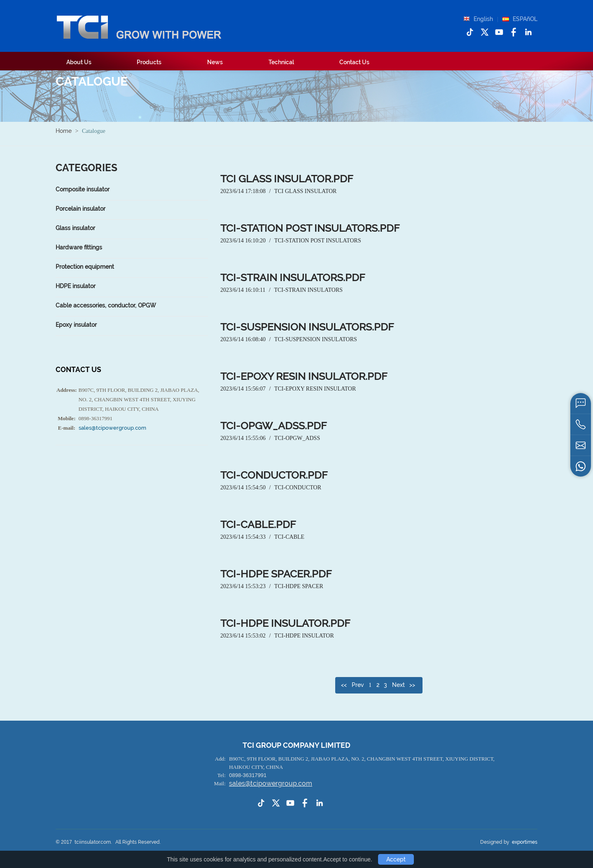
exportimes (525, 842)
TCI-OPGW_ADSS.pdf (274, 426)
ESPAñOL (525, 19)
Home (64, 131)
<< (344, 685)
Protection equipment (85, 267)
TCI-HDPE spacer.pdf (276, 574)
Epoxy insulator (76, 325)
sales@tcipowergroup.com (112, 428)
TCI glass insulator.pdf (287, 179)
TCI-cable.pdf (258, 525)
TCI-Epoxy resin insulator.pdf (304, 376)
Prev (358, 685)
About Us (79, 62)
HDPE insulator (76, 286)
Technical (281, 62)
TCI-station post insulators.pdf (310, 228)
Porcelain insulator (81, 209)
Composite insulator (83, 189)
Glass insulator (75, 228)
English (483, 19)
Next (398, 685)
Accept (396, 859)
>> (412, 685)
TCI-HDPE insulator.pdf (285, 623)
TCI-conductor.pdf (274, 475)
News (215, 62)
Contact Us (354, 62)
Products (149, 62)
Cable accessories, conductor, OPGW (106, 305)
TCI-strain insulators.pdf (293, 278)
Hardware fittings (79, 247)
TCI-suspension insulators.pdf (307, 327)
